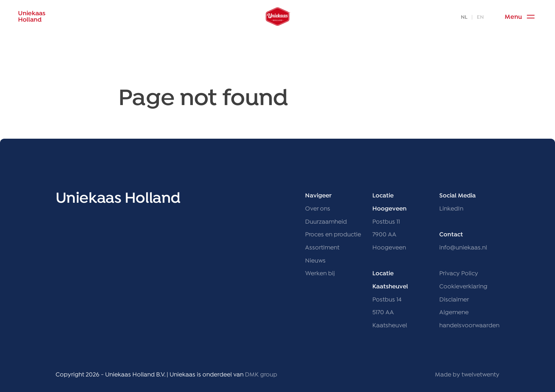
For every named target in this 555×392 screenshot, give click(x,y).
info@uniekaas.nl (463, 248)
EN (480, 17)
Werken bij (320, 274)
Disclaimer (454, 300)
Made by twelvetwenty (467, 375)
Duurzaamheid (326, 222)
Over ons (318, 209)
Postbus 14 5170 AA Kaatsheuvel (390, 313)
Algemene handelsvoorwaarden (469, 319)
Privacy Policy (459, 274)
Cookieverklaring (463, 287)
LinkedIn (451, 209)
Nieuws (315, 261)
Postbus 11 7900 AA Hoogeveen (389, 235)
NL (464, 17)
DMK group (261, 375)
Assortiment (322, 248)
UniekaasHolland (32, 17)
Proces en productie (333, 235)
